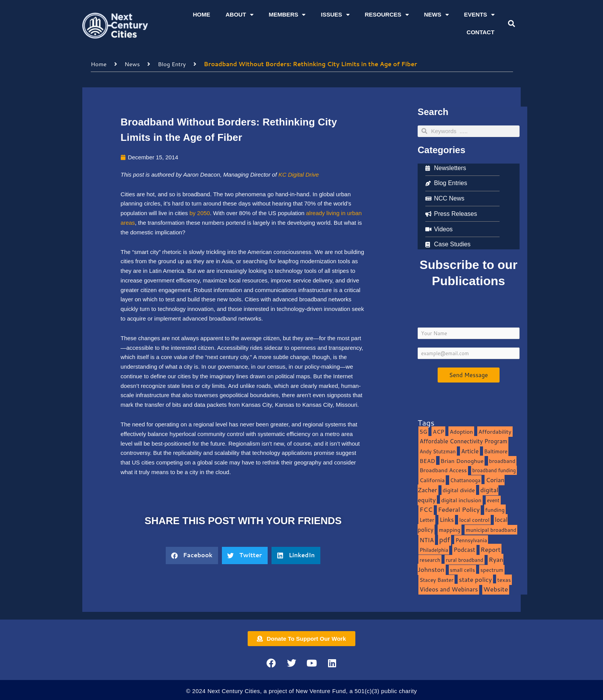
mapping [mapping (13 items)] (450, 529)
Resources (387, 15)
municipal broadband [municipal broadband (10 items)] (491, 529)
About (239, 15)
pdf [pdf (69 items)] (445, 539)
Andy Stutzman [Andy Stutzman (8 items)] (438, 451)
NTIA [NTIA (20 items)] (427, 540)
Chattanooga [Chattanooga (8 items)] (466, 480)
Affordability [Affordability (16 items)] (495, 431)
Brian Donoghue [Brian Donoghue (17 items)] (462, 460)
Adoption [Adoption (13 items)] (461, 431)
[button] (511, 24)
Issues (335, 15)
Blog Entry (172, 64)
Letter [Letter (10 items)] (427, 519)
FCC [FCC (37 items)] (426, 509)
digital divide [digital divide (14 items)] (459, 490)
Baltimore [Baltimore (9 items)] (496, 451)
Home (201, 14)
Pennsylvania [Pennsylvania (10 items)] (471, 540)
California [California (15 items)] (432, 480)
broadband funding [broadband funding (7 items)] (494, 470)
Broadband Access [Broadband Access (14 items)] (443, 470)
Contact (480, 32)
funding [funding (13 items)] (495, 509)
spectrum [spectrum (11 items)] (492, 569)
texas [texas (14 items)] (504, 579)
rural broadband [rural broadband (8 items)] (464, 559)
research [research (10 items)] (430, 559)
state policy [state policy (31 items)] (475, 579)
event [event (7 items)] (493, 500)
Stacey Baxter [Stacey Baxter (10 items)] (436, 579)
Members (287, 15)
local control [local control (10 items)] (474, 519)
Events (479, 15)
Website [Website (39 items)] (496, 589)
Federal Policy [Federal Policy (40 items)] (459, 509)
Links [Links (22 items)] (447, 519)
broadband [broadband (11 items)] (502, 460)
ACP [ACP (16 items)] (438, 431)
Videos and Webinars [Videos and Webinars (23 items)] (449, 589)
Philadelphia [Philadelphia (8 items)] (434, 549)
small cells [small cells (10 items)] (462, 569)
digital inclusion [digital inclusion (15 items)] (461, 500)
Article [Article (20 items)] (470, 451)
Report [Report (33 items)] (491, 549)
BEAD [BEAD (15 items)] (427, 460)
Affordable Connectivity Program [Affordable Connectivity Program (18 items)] (463, 441)
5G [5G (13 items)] (423, 431)
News (436, 15)
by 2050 (200, 213)
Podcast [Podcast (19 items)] (464, 549)
